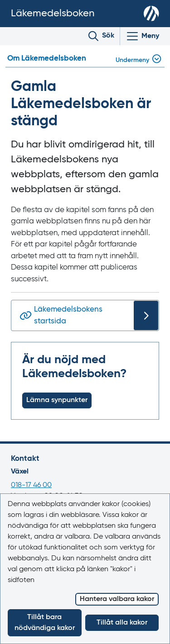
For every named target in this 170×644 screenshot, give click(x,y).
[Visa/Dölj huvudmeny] (142, 36)
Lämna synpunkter (57, 400)
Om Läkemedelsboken (47, 59)
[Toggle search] (101, 36)
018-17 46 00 (31, 485)
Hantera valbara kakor (117, 599)
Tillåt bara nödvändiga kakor (45, 623)
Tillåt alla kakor (122, 623)
